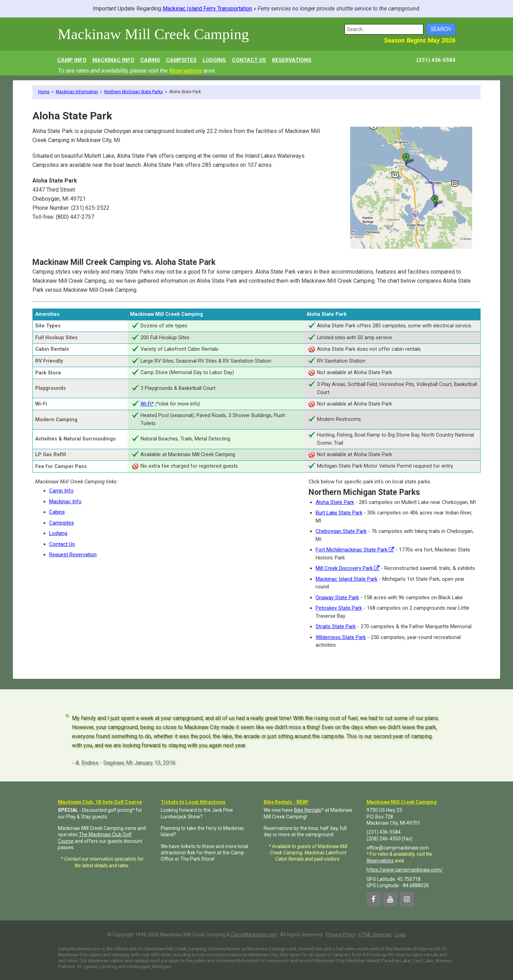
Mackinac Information (77, 92)
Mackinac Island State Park (346, 579)
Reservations (186, 70)
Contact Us (62, 544)
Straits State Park (336, 626)
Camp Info (61, 491)
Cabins (57, 512)
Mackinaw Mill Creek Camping (153, 34)
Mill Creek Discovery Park (348, 568)
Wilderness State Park (341, 637)
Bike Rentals (308, 810)
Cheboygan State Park (341, 531)
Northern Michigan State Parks (134, 92)
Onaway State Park (337, 597)
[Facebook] (374, 899)
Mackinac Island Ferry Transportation (207, 9)
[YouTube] (390, 899)
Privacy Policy (341, 935)
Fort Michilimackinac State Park (355, 550)
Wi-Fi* (147, 404)
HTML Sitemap (375, 935)
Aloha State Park (335, 502)
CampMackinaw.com (254, 935)
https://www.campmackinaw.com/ (405, 870)
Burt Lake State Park (339, 513)
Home (44, 92)
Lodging (58, 533)
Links (400, 935)
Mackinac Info (65, 502)
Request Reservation (73, 555)
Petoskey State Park (339, 608)
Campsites (62, 523)
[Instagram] (407, 899)
